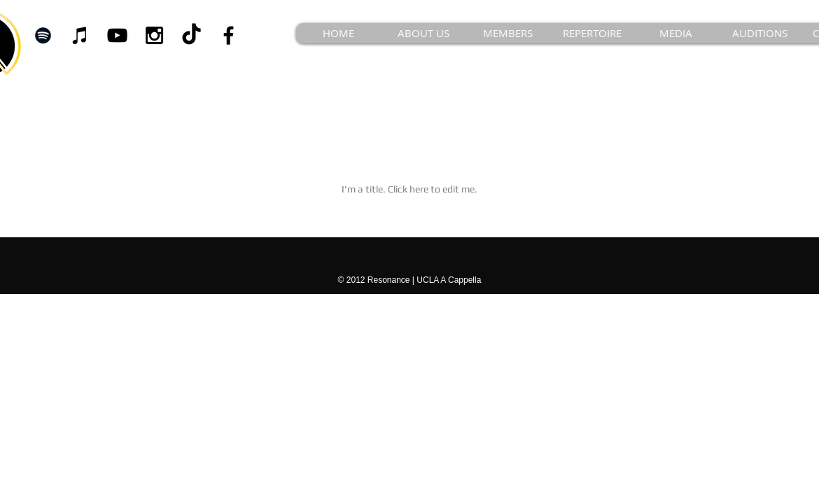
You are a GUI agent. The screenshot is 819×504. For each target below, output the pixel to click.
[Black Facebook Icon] (229, 35)
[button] (507, 33)
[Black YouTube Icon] (117, 35)
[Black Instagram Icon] (154, 35)
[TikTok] (191, 35)
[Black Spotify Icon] (43, 35)
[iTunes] (80, 35)
